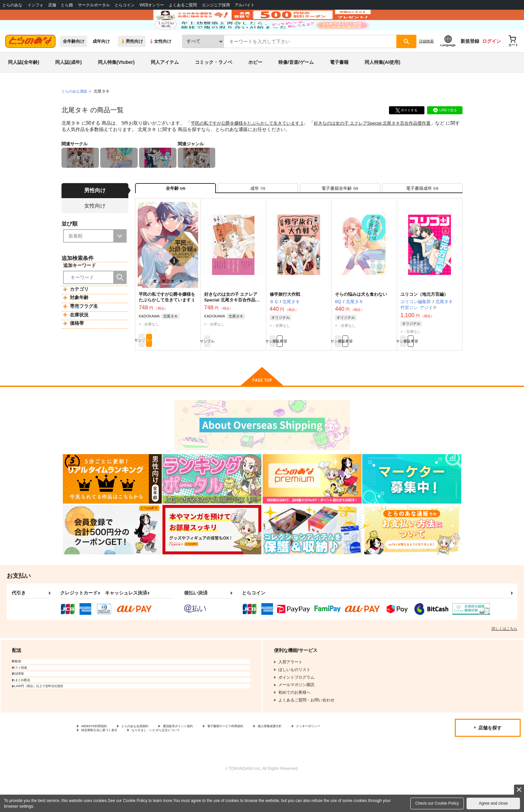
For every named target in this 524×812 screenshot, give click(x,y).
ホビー (255, 82)
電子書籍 (339, 82)
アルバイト (245, 5)
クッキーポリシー (97, 761)
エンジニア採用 (216, 5)
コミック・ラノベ (214, 82)
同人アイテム (165, 82)
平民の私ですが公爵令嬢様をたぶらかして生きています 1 (251, 142)
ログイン (492, 60)
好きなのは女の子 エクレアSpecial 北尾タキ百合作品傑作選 (385, 142)
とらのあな (12, 5)
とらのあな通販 (76, 111)
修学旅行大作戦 (285, 319)
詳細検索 (426, 60)
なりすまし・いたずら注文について (222, 761)
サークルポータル (94, 5)
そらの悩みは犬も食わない (361, 319)
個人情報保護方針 (313, 756)
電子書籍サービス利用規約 (259, 756)
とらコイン (125, 5)
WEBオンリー (152, 5)
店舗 (52, 5)
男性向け (132, 61)
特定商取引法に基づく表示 (152, 761)
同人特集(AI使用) (382, 82)
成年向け (101, 61)
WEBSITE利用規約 (98, 756)
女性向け (160, 61)
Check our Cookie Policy (437, 803)
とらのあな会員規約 (148, 756)
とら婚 (67, 5)
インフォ (35, 5)
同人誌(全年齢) (24, 82)
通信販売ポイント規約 (200, 756)
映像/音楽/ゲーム (296, 82)
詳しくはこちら (504, 657)
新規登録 (470, 60)
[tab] (258, 210)
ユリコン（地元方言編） (424, 319)
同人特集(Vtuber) (116, 82)
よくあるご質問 (183, 5)
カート (183, 368)
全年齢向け (74, 61)
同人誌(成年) (68, 82)
